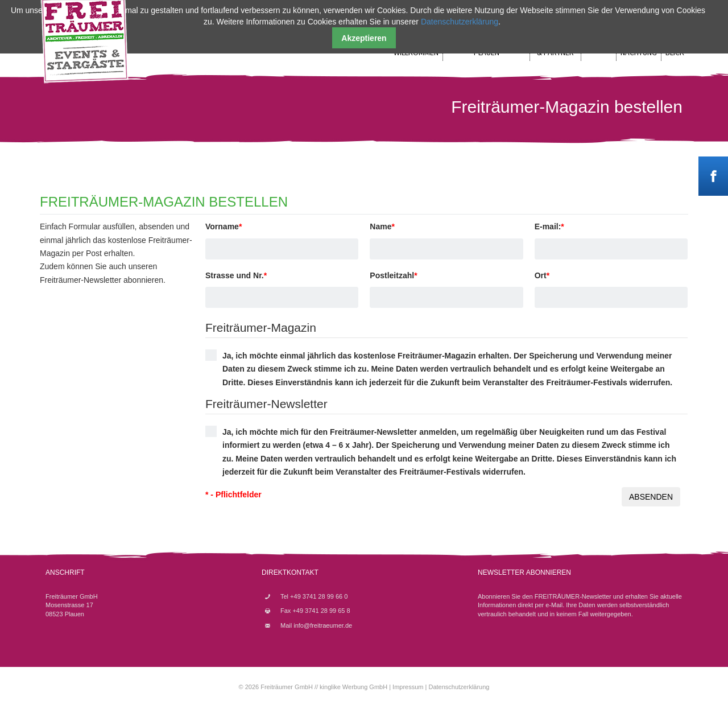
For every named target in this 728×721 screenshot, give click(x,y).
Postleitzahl (393, 275)
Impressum (408, 687)
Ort (542, 275)
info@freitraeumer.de (323, 625)
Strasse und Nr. (236, 275)
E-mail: (549, 226)
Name (382, 226)
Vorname (224, 226)
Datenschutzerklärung (459, 687)
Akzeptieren (364, 38)
